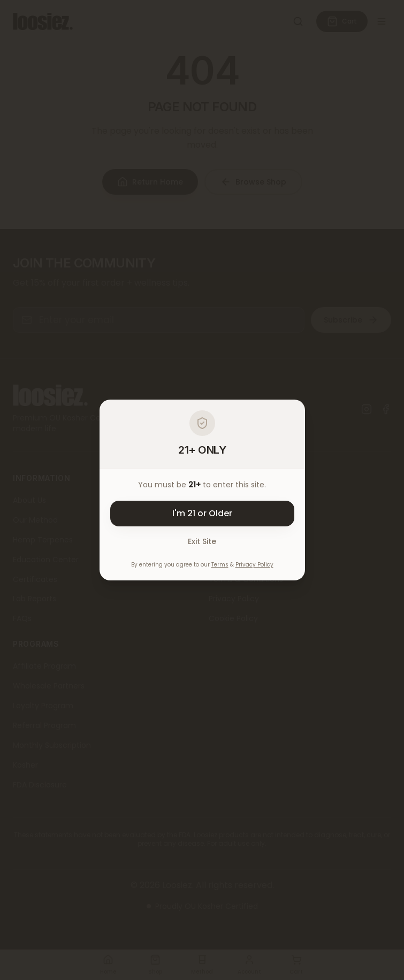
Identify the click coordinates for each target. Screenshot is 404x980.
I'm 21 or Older (202, 513)
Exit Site (202, 541)
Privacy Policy (254, 565)
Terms (220, 565)
